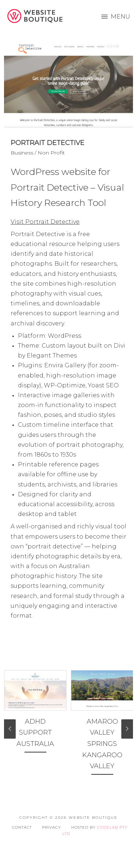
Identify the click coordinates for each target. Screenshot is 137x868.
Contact (22, 827)
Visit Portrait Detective (45, 222)
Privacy (52, 827)
